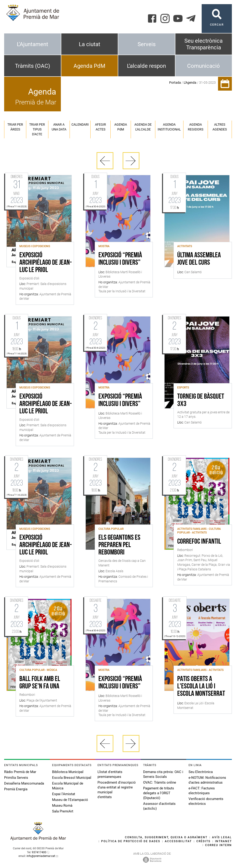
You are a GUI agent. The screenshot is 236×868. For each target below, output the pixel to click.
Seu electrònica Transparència (204, 44)
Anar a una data (59, 127)
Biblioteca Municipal (68, 772)
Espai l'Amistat (64, 794)
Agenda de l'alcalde (143, 127)
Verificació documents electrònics (206, 801)
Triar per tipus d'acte (37, 129)
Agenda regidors (196, 127)
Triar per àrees (15, 127)
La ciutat (90, 44)
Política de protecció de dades (131, 841)
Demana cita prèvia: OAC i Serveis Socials (163, 774)
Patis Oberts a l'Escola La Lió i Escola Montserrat (201, 687)
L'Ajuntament (32, 44)
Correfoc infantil (199, 542)
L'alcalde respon (146, 66)
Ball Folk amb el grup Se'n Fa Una (40, 683)
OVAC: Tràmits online (160, 782)
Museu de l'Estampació (70, 800)
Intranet (223, 841)
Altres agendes (220, 127)
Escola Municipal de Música (68, 786)
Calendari (80, 124)
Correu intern (218, 845)
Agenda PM (121, 127)
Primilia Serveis (16, 778)
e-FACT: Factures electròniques (202, 791)
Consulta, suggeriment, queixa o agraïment (166, 837)
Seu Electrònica (201, 772)
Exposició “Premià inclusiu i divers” (120, 259)
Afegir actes (100, 127)
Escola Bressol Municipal (72, 778)
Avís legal (222, 837)
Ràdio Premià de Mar (20, 772)
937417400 (39, 852)
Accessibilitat (178, 841)
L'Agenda (190, 83)
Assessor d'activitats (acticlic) (159, 806)
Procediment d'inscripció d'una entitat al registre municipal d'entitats (117, 790)
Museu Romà (62, 806)
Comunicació (204, 66)
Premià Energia (16, 789)
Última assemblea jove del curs (199, 259)
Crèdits (203, 841)
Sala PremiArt (63, 811)
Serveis (147, 44)
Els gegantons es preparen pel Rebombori (119, 545)
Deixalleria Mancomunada (24, 783)
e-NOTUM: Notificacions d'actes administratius (207, 780)
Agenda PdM (89, 66)
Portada (175, 83)
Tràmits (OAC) (32, 66)
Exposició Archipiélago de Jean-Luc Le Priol (46, 263)
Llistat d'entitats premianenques (110, 774)
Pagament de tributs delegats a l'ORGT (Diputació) (159, 793)
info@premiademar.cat (41, 856)
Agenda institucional (169, 127)
